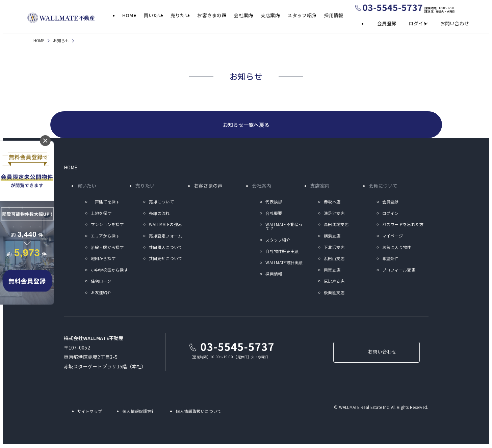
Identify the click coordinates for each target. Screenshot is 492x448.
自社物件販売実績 (282, 252)
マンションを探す (107, 226)
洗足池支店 (334, 214)
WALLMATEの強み (165, 226)
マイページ (393, 237)
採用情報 (334, 16)
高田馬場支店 (336, 226)
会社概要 (274, 214)
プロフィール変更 (399, 271)
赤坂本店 (332, 203)
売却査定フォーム (165, 237)
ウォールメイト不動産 (61, 18)
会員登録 (387, 23)
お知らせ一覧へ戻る (246, 125)
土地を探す (101, 214)
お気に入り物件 (397, 248)
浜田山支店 (334, 260)
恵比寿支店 (334, 282)
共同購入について (165, 248)
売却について (161, 203)
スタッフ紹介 (302, 16)
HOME (129, 16)
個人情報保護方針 (139, 412)
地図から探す (103, 260)
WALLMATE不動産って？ (284, 228)
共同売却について (165, 260)
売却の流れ (159, 214)
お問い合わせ (455, 23)
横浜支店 (332, 237)
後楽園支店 (334, 293)
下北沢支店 (334, 248)
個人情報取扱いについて (198, 412)
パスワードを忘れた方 (403, 226)
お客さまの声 (212, 16)
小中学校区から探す (110, 271)
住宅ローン (101, 282)
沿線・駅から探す (107, 248)
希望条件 (391, 260)
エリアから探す (105, 237)
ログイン (418, 23)
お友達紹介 (101, 293)
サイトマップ (90, 412)
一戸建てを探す (105, 203)
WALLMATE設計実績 (284, 264)
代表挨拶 (274, 203)
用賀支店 (332, 271)
